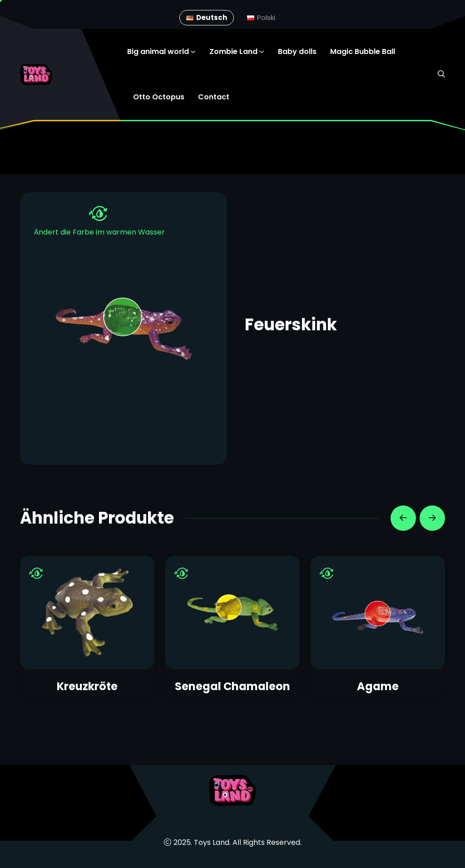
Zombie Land (233, 51)
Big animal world (158, 51)
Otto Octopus (159, 97)
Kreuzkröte (87, 686)
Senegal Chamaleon (232, 686)
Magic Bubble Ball (363, 51)
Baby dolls (297, 51)
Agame (378, 686)
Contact (214, 97)
